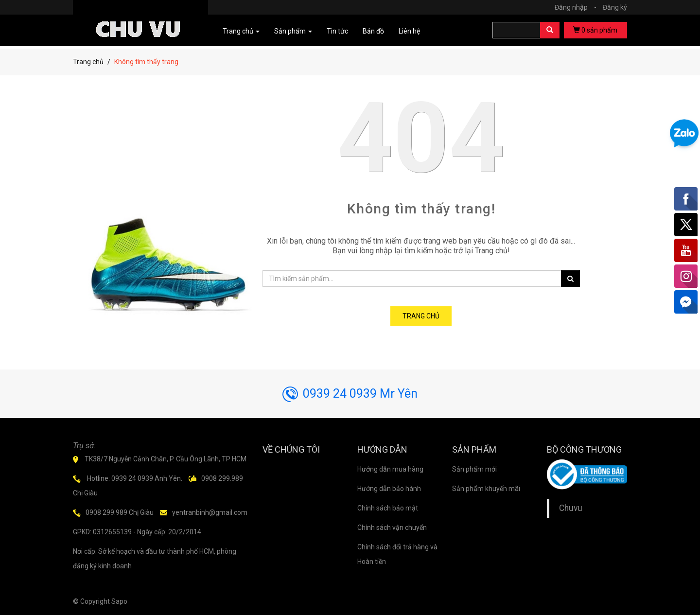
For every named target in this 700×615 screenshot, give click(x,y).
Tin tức (337, 31)
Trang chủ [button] (241, 31)
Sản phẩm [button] (293, 31)
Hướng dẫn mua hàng (390, 469)
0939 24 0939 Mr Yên (350, 394)
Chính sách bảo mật (388, 508)
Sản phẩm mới (474, 469)
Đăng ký (615, 7)
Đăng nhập (578, 7)
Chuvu (571, 508)
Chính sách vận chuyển (392, 527)
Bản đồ (373, 31)
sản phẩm (595, 30)
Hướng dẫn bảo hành (389, 489)
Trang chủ (88, 62)
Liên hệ (409, 31)
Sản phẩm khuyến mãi (486, 489)
